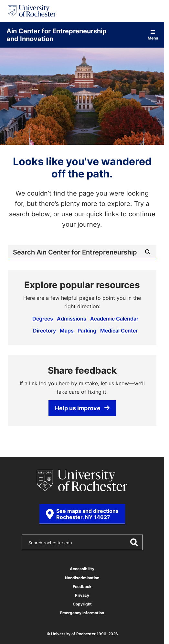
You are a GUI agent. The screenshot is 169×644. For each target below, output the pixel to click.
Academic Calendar (114, 319)
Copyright (82, 604)
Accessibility (82, 569)
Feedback (82, 587)
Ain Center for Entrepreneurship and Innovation (57, 35)
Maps (67, 331)
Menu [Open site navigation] (153, 35)
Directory (44, 331)
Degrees (43, 319)
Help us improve (82, 408)
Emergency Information (82, 613)
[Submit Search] (148, 252)
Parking (87, 331)
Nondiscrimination (82, 578)
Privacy (82, 595)
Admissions (72, 319)
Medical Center (119, 331)
